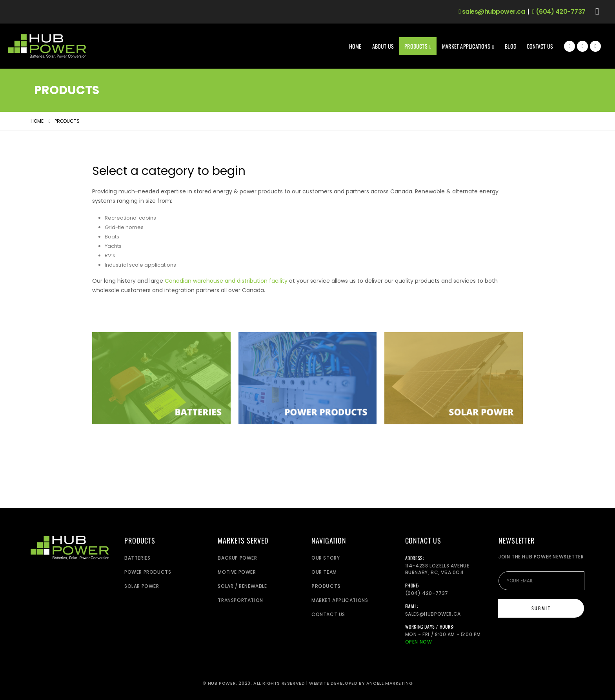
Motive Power (237, 572)
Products (416, 46)
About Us (383, 46)
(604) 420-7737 (559, 12)
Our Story (326, 558)
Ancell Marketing (390, 683)
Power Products (148, 572)
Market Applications (466, 46)
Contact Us (540, 46)
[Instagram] (595, 46)
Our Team (324, 572)
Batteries (137, 558)
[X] (582, 46)
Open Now (419, 642)
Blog (510, 46)
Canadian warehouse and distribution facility (226, 281)
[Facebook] (570, 46)
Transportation (240, 600)
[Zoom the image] (161, 337)
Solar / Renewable (242, 586)
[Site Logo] (47, 46)
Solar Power (142, 586)
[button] (597, 12)
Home (355, 46)
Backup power (237, 558)
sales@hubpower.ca (492, 12)
